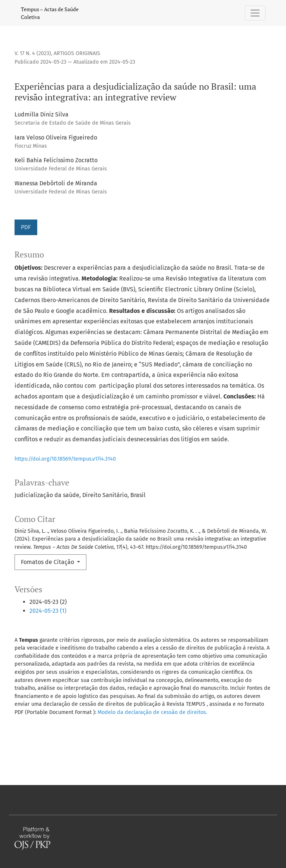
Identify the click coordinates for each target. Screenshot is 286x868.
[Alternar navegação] (255, 13)
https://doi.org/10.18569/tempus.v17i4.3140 (65, 459)
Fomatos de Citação (48, 562)
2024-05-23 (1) (48, 611)
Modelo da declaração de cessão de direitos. (152, 712)
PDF (26, 227)
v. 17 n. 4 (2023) (33, 53)
